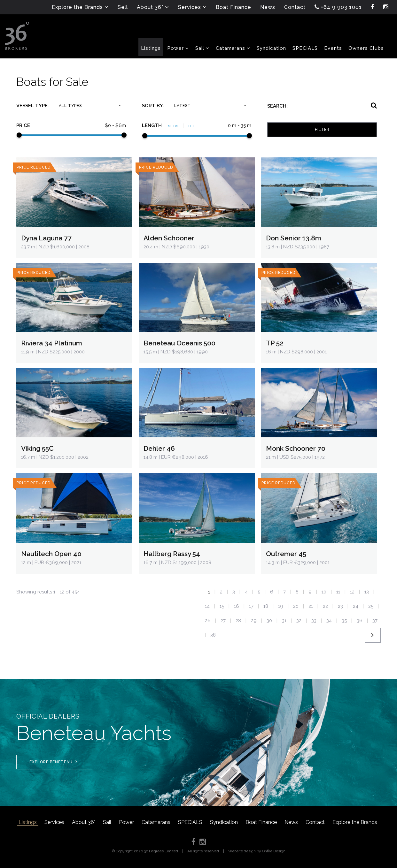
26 (208, 621)
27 (223, 621)
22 (325, 606)
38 (213, 635)
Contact (315, 822)
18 (266, 606)
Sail (107, 822)
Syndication (224, 822)
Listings (28, 822)
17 (251, 606)
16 (237, 606)
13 (367, 592)
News (291, 822)
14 (207, 606)
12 (352, 592)
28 (238, 621)
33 (314, 621)
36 (360, 621)
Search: (277, 106)
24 (356, 606)
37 (375, 621)
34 (329, 621)
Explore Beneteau (53, 762)
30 (269, 621)
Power (126, 822)
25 (371, 606)
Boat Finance (261, 822)
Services (54, 822)
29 (254, 621)
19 (281, 606)
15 (222, 606)
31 (284, 621)
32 (299, 621)
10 (324, 592)
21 (311, 606)
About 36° (84, 822)
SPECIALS (190, 822)
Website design (242, 851)
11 (338, 592)
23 (340, 606)
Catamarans (156, 822)
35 (344, 621)
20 (296, 606)
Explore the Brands (355, 822)
